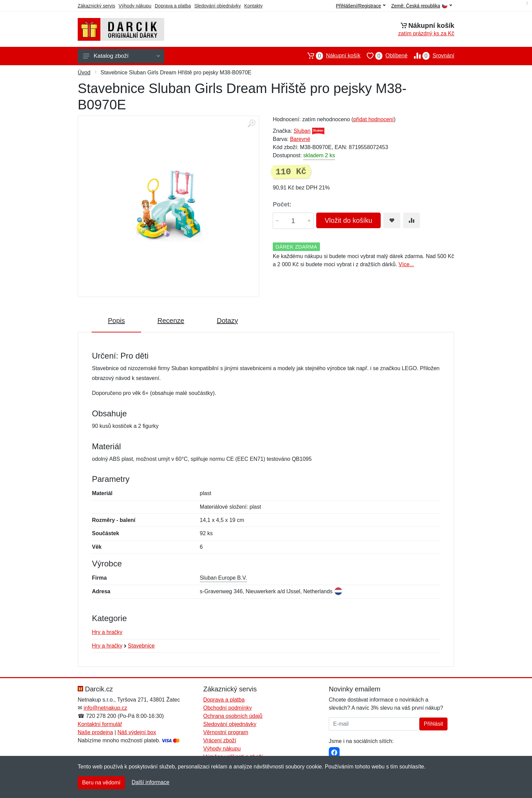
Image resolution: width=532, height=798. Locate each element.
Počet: (282, 204)
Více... (406, 264)
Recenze (171, 321)
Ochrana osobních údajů (233, 716)
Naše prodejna (95, 732)
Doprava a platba (173, 6)
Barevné (300, 139)
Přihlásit (433, 724)
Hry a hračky (107, 632)
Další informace (150, 782)
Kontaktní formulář (100, 724)
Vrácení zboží (220, 740)
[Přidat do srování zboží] (412, 220)
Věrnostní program (226, 732)
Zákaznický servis (96, 6)
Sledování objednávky (218, 6)
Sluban (302, 131)
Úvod (84, 72)
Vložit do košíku (348, 220)
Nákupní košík (331, 56)
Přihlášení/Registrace (361, 6)
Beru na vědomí (101, 783)
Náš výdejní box (137, 732)
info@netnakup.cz (105, 708)
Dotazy (227, 321)
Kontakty (253, 6)
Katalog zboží (121, 56)
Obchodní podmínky (227, 708)
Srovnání (431, 56)
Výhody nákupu (135, 6)
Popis (116, 321)
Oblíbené (384, 56)
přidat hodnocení (373, 119)
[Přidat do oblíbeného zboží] (392, 220)
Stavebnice (141, 646)
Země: (422, 6)
